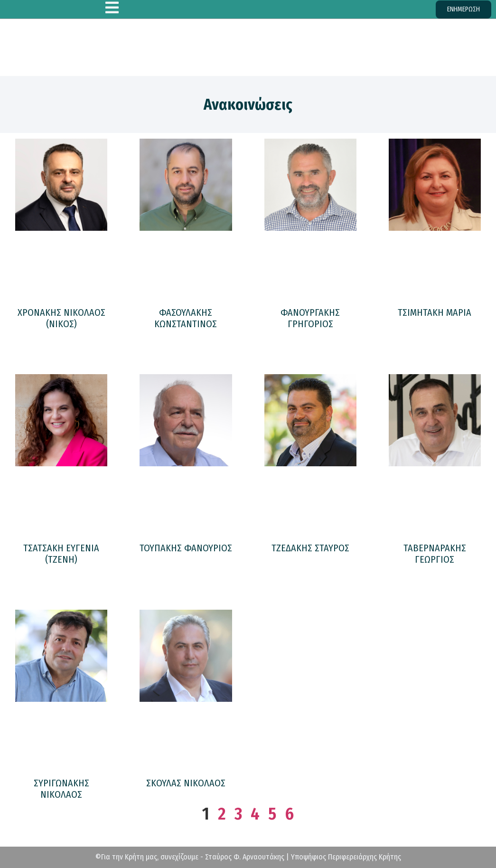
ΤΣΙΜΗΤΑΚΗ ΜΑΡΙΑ (435, 312)
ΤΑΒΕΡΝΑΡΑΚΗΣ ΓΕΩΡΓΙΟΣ (435, 554)
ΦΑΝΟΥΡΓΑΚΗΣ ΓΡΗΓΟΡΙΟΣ (310, 318)
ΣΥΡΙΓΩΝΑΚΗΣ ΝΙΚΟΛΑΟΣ (61, 789)
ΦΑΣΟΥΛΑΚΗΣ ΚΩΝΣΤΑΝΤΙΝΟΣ (186, 318)
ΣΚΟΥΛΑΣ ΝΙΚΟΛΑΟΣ (186, 783)
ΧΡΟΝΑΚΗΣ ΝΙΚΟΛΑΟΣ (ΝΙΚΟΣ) (61, 318)
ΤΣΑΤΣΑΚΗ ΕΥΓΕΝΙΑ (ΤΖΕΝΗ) (61, 554)
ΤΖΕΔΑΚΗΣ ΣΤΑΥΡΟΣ (310, 548)
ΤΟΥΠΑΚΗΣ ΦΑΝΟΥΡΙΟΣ (186, 548)
